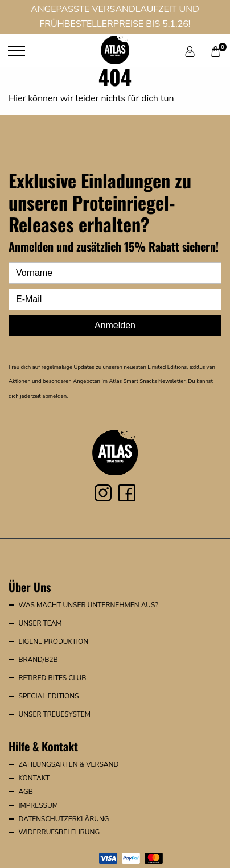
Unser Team (40, 623)
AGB (25, 792)
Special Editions (48, 696)
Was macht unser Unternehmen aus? (88, 605)
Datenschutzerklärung (63, 819)
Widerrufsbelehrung (59, 832)
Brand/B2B (38, 660)
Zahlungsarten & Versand (68, 764)
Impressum (38, 805)
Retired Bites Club (52, 678)
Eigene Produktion (53, 641)
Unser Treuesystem (54, 714)
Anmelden (115, 325)
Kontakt (34, 778)
